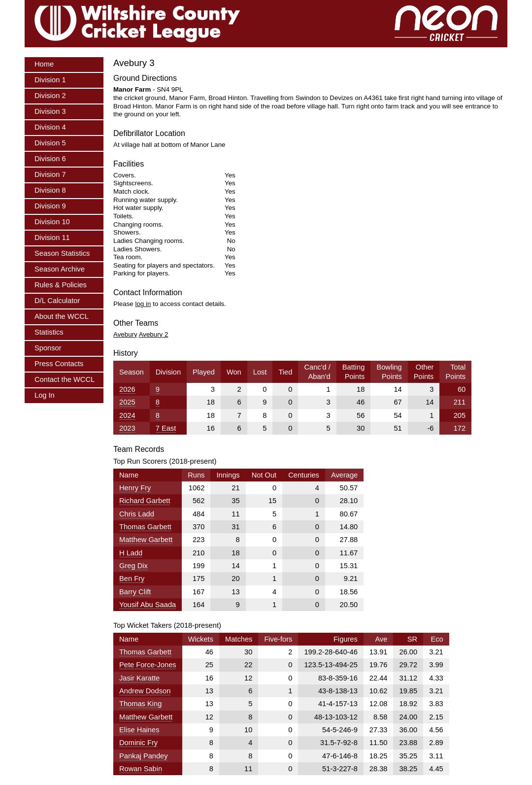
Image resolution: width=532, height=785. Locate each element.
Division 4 (50, 127)
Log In (45, 395)
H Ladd (131, 553)
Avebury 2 (154, 334)
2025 (127, 402)
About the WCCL (62, 316)
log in (143, 304)
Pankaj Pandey (144, 756)
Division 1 (50, 80)
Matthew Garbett (146, 540)
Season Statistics (62, 253)
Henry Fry (135, 488)
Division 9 (50, 206)
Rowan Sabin (141, 769)
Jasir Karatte (139, 678)
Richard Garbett (145, 501)
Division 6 (50, 159)
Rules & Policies (61, 285)
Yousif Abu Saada (148, 605)
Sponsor (48, 348)
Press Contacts (59, 364)
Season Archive (60, 269)
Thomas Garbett (145, 527)
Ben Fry (132, 579)
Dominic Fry (138, 743)
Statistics (49, 332)
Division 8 (50, 190)
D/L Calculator (57, 301)
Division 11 (52, 238)
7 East (166, 428)
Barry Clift (135, 592)
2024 (127, 415)
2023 (127, 428)
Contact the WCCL (65, 379)
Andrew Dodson (145, 691)
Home (44, 64)
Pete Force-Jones (148, 665)
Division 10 (52, 222)
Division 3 (50, 111)
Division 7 (50, 174)
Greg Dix (133, 566)
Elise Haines (139, 730)
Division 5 (50, 143)
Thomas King (140, 704)
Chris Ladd (137, 514)
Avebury (125, 334)
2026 (127, 389)
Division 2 (50, 96)
